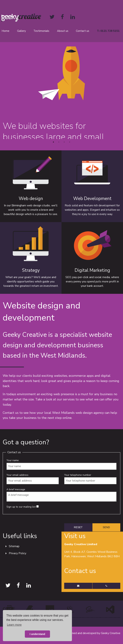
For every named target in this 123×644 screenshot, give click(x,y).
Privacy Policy (18, 553)
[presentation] (30, 525)
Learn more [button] (14, 625)
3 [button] (64, 142)
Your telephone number (90, 479)
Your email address (33, 479)
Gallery (21, 31)
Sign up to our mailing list (23, 507)
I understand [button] (37, 634)
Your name (61, 464)
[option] (61, 93)
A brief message (61, 495)
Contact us (83, 31)
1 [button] (53, 142)
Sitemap (14, 546)
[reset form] (78, 527)
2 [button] (59, 142)
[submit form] (106, 527)
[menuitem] (22, 31)
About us (63, 31)
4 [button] (70, 142)
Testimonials (41, 31)
